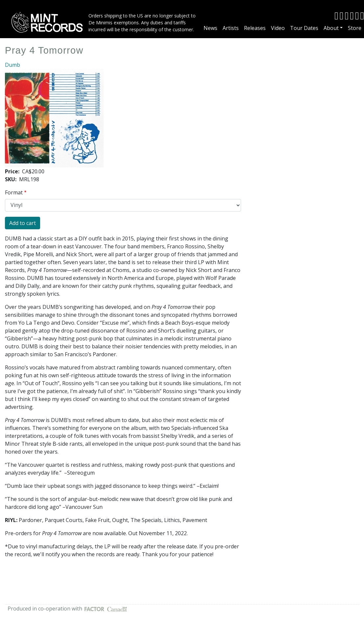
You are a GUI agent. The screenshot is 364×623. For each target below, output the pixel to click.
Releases (255, 28)
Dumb (12, 65)
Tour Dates (304, 28)
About (331, 28)
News (210, 28)
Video (278, 28)
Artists (231, 28)
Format (14, 192)
